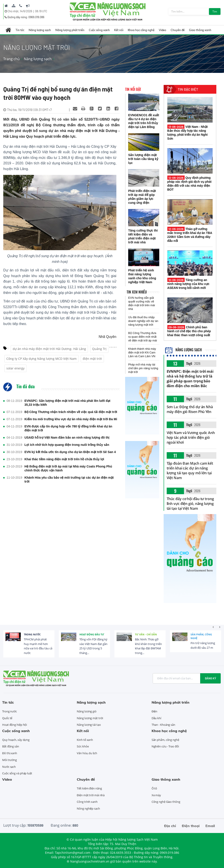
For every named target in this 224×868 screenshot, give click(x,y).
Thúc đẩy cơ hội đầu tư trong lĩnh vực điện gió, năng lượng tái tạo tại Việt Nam (190, 504)
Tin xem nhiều (137, 292)
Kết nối (119, 30)
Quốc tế (7, 718)
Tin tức (20, 30)
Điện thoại (191, 826)
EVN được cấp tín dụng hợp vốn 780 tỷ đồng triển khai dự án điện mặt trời (68, 428)
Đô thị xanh (10, 753)
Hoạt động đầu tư (92, 634)
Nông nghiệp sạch (88, 808)
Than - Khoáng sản (163, 725)
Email (210, 826)
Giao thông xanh (200, 30)
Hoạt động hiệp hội (15, 725)
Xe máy (156, 795)
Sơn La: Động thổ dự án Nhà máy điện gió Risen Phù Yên (190, 409)
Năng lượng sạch (40, 30)
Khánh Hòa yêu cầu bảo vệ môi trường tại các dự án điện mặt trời (69, 480)
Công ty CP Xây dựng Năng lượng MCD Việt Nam (41, 359)
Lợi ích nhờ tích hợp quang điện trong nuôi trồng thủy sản (67, 445)
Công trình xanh (87, 802)
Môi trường (10, 760)
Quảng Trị (99, 349)
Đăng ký (210, 678)
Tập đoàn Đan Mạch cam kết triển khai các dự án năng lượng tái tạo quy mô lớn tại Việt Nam (190, 471)
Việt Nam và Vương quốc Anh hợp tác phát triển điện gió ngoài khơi (191, 438)
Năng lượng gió (87, 711)
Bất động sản (11, 746)
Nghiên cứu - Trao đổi (165, 746)
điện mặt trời (92, 359)
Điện (155, 711)
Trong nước (32, 634)
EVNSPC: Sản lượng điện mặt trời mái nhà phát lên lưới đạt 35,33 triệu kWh (67, 403)
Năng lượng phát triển (70, 30)
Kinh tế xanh (85, 740)
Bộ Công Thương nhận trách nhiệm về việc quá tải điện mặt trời (71, 412)
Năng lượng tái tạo (89, 725)
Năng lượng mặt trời (90, 718)
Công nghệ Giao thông (166, 802)
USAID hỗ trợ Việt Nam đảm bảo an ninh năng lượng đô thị (67, 438)
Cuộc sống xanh (99, 30)
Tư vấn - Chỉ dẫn (146, 634)
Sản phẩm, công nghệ (201, 636)
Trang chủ (11, 59)
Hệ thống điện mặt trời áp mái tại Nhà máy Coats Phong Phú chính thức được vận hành (68, 468)
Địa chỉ (170, 826)
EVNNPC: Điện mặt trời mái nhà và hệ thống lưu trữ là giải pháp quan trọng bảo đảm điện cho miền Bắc (190, 379)
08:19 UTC (41, 11)
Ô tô (154, 788)
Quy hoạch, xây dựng (16, 740)
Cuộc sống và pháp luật (17, 773)
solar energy (15, 368)
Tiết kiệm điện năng (89, 788)
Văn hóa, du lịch (87, 753)
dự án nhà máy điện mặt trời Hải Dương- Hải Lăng (49, 349)
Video (163, 30)
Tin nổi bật (133, 89)
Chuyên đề (178, 30)
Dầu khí (156, 718)
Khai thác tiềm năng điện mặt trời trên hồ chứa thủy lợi (64, 459)
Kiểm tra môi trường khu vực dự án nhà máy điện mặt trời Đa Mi (71, 419)
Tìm (215, 11)
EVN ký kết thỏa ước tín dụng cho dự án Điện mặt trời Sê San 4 (70, 452)
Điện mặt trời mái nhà (91, 795)
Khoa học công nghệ (141, 30)
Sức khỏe (83, 746)
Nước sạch (9, 767)
